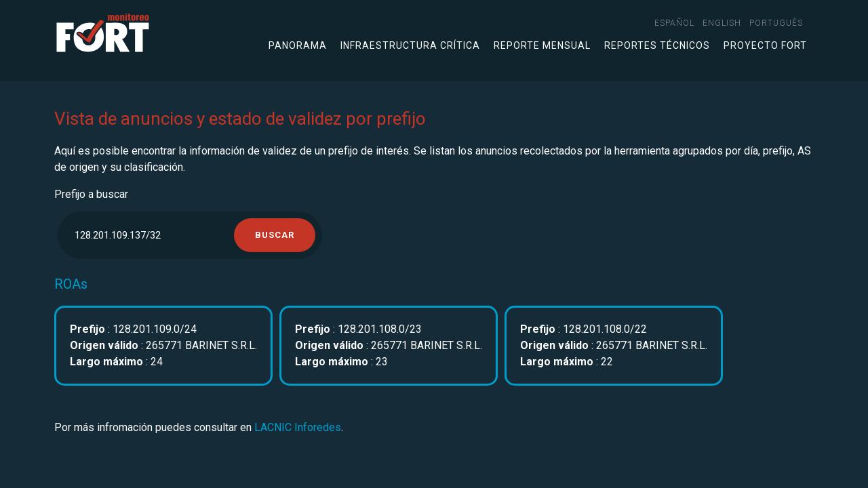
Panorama (298, 45)
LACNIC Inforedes (298, 427)
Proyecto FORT (765, 45)
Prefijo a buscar (91, 194)
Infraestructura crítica (410, 45)
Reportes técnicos (657, 45)
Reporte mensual (542, 45)
